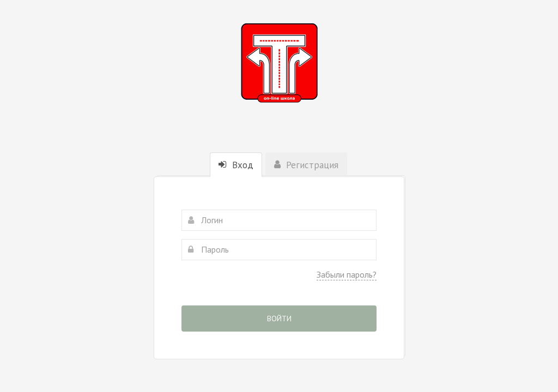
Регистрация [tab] (306, 165)
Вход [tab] (236, 165)
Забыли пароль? (347, 274)
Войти (279, 318)
